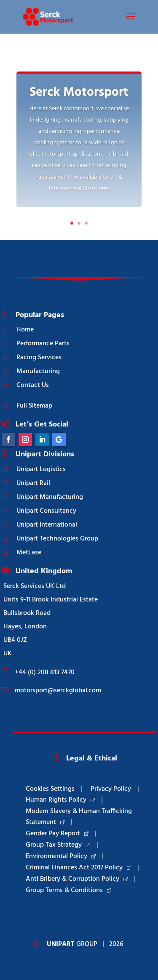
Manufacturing (38, 371)
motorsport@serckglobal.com (58, 691)
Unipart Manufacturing (50, 497)
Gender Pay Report (57, 834)
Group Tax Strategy (58, 845)
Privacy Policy (111, 789)
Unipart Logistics (41, 469)
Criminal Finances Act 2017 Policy (78, 868)
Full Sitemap (34, 406)
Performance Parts (43, 344)
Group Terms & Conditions (68, 890)
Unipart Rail (33, 483)
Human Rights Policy (60, 800)
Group (72, 944)
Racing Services (39, 358)
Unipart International (47, 525)
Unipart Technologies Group (57, 539)
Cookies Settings (50, 789)
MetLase (29, 553)
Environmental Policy (61, 856)
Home (25, 330)
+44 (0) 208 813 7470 (45, 673)
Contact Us (33, 385)
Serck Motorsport (79, 93)
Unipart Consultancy (46, 511)
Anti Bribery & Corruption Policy (77, 879)
